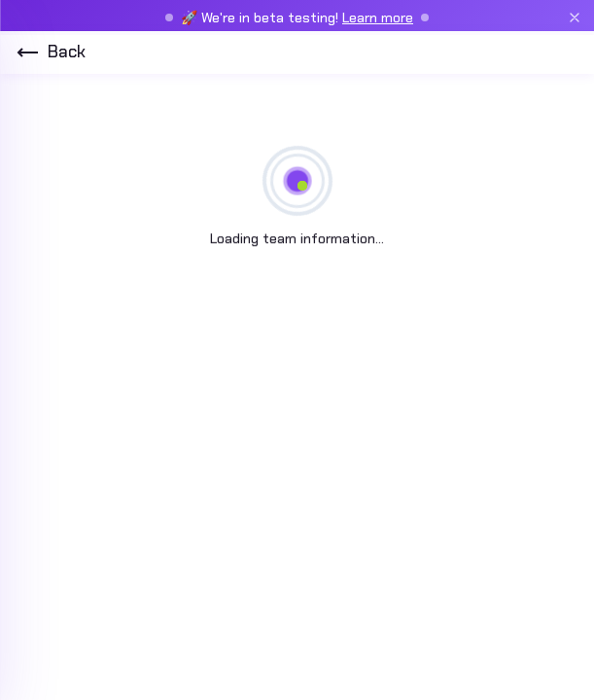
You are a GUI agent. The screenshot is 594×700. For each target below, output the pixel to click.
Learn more (378, 17)
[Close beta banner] (575, 17)
